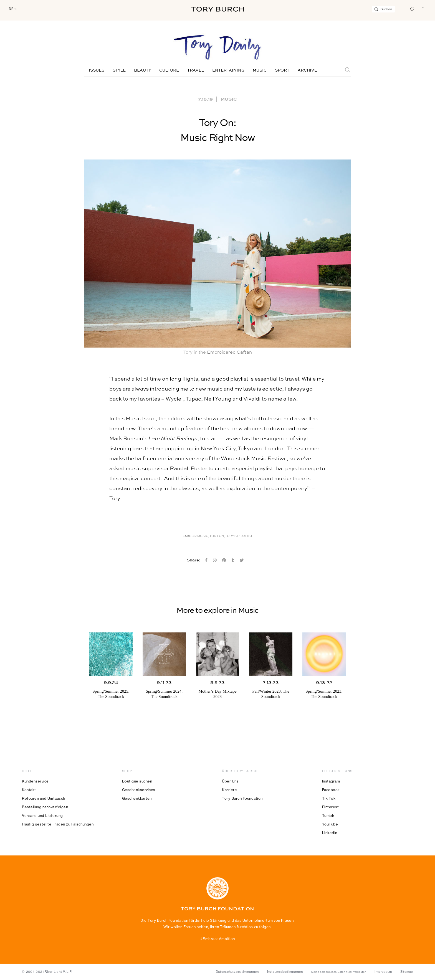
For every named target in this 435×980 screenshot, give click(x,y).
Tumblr (328, 816)
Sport (282, 70)
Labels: (190, 536)
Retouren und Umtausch (44, 798)
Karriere (229, 790)
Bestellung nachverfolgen (45, 807)
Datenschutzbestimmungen (237, 972)
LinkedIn (330, 833)
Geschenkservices (139, 790)
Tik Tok (329, 798)
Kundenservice (35, 781)
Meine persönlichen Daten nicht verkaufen (339, 972)
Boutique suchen (137, 781)
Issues (97, 70)
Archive (307, 70)
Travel (196, 70)
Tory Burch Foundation (242, 798)
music (203, 536)
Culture (169, 70)
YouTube (330, 824)
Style (119, 70)
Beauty (142, 70)
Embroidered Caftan (229, 352)
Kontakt (29, 790)
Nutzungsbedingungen (285, 972)
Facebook (331, 790)
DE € (13, 9)
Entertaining (228, 70)
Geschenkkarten (137, 798)
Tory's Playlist (239, 536)
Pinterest (331, 807)
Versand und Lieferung (42, 816)
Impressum (383, 972)
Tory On (217, 536)
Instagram (331, 781)
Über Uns (230, 781)
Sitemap (407, 972)
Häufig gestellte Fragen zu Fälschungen (58, 824)
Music (260, 70)
